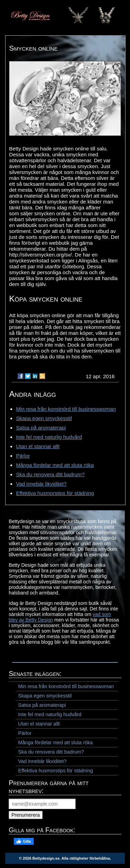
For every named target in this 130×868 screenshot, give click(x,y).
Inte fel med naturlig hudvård (49, 437)
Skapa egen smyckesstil (44, 418)
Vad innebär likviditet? (41, 484)
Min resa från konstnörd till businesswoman (66, 409)
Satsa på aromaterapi (41, 428)
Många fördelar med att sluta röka (55, 465)
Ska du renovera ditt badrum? (50, 474)
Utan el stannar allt (38, 446)
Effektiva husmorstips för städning (55, 493)
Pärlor (23, 456)
